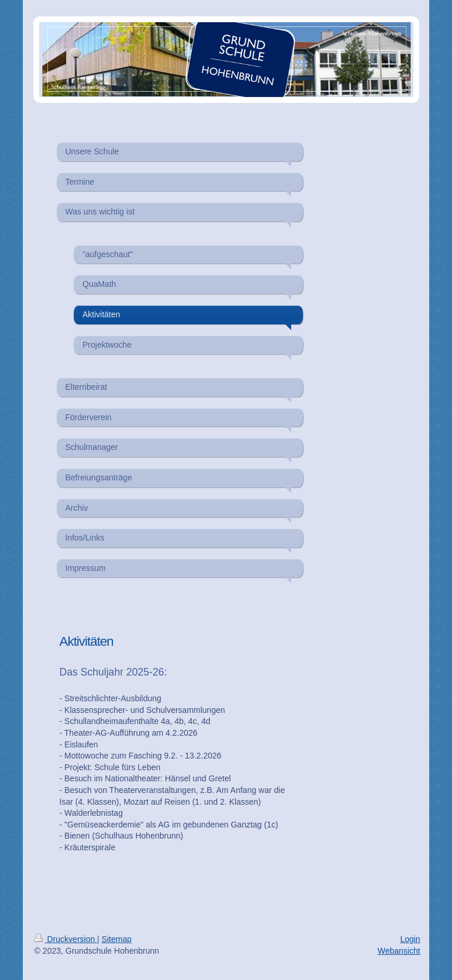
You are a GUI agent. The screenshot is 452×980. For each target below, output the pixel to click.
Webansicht (399, 951)
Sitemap (117, 939)
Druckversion (66, 939)
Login (410, 939)
